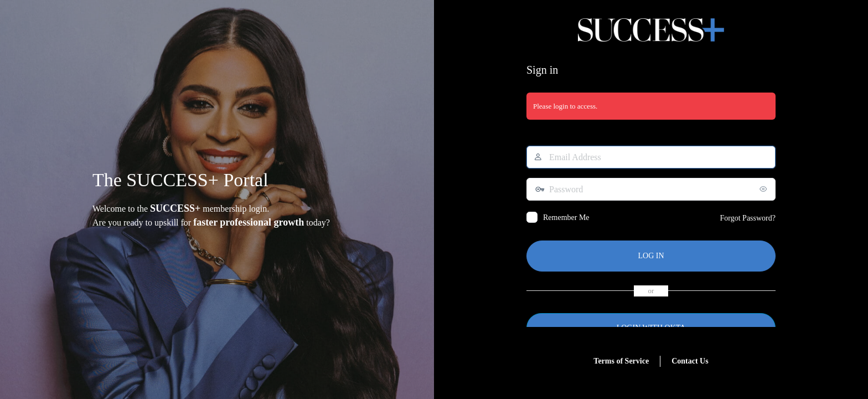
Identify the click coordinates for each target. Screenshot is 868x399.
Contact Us (690, 361)
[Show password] (764, 189)
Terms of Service (621, 361)
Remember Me (566, 218)
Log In (651, 256)
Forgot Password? (748, 218)
